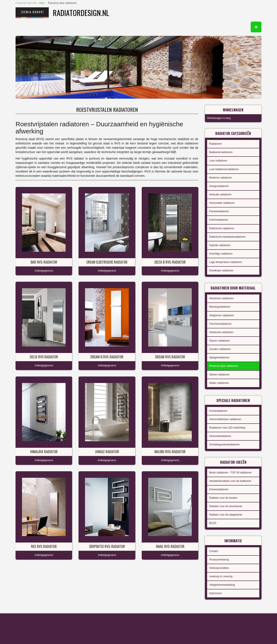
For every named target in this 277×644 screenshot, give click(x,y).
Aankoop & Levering (221, 576)
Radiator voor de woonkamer (226, 506)
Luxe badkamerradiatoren (224, 169)
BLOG (213, 523)
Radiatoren (216, 144)
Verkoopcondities (219, 568)
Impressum (216, 593)
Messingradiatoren (220, 307)
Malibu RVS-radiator (170, 452)
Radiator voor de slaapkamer (226, 515)
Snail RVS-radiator (170, 546)
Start (42, 3)
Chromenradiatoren (220, 324)
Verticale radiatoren (220, 195)
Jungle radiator (107, 452)
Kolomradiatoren (219, 220)
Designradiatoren (219, 186)
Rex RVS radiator (44, 546)
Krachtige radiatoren (221, 254)
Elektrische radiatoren (222, 228)
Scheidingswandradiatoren (224, 445)
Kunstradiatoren (218, 411)
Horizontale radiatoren (222, 203)
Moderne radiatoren (221, 178)
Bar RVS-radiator (44, 262)
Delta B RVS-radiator (170, 262)
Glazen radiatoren (220, 341)
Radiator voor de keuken (223, 498)
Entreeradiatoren (219, 489)
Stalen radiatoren (219, 383)
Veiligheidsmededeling (222, 585)
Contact (214, 551)
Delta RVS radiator (44, 357)
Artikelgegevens (44, 271)
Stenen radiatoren (220, 375)
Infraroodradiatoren (220, 436)
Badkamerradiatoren (221, 152)
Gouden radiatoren (220, 349)
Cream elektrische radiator (107, 262)
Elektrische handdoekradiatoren (227, 237)
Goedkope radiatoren (221, 271)
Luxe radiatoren (218, 161)
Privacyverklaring (219, 560)
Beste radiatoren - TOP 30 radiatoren (231, 473)
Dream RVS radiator (170, 357)
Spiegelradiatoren (219, 358)
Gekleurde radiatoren (221, 332)
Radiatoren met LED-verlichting (227, 428)
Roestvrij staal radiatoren (224, 366)
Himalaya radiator (44, 452)
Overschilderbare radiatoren (225, 419)
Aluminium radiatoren (221, 298)
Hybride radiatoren (220, 245)
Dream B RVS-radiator (107, 357)
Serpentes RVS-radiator (107, 546)
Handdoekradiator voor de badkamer (230, 481)
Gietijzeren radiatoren (222, 315)
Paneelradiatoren (219, 211)
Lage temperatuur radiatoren (226, 262)
